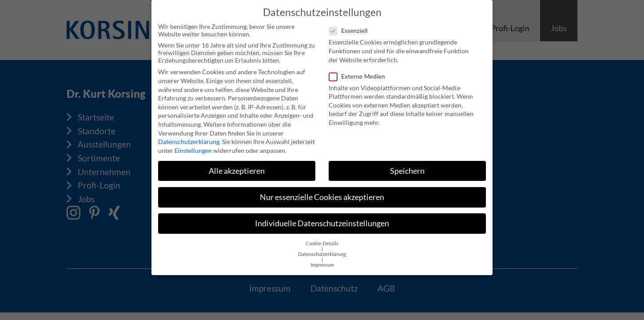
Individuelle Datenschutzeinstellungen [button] (322, 220)
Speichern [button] (407, 167)
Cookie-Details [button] (322, 240)
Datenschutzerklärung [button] (322, 251)
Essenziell (351, 27)
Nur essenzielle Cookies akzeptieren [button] (322, 194)
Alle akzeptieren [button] (237, 167)
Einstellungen (193, 147)
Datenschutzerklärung (189, 138)
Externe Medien (360, 72)
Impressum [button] (322, 261)
